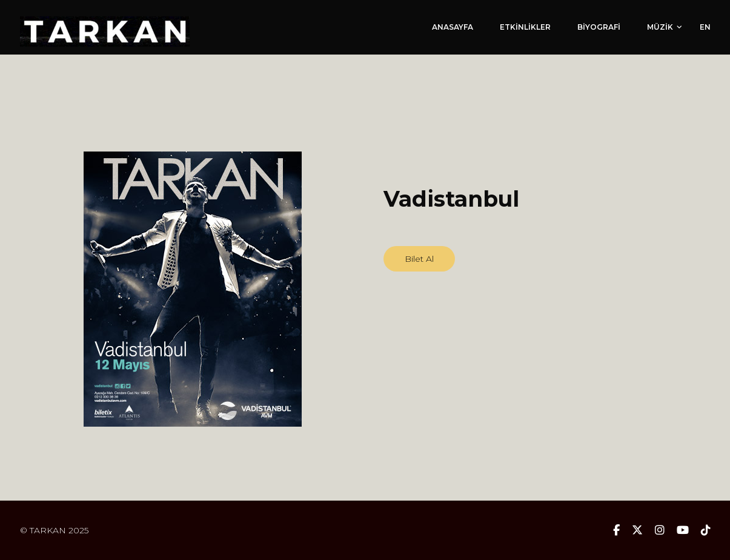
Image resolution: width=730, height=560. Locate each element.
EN (705, 27)
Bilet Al (419, 259)
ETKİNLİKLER (525, 27)
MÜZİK (660, 27)
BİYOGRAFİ (599, 27)
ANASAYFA (453, 27)
